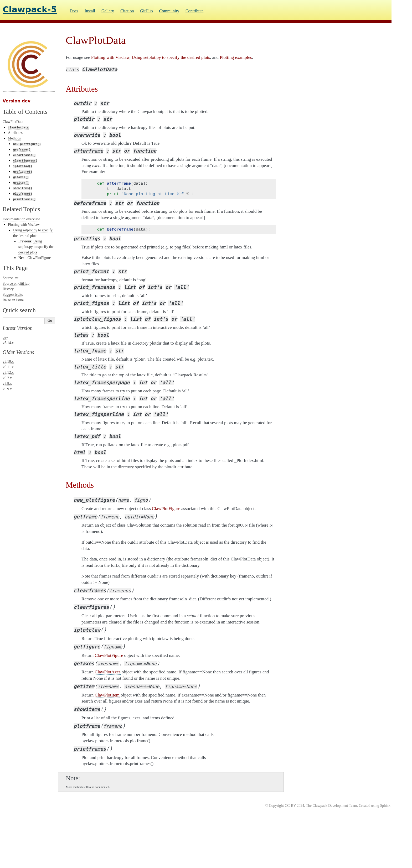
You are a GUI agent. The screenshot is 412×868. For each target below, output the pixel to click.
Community (169, 11)
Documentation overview (21, 219)
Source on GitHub (16, 284)
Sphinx (385, 806)
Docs (74, 11)
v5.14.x (8, 343)
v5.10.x (8, 362)
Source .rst (11, 278)
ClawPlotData (13, 122)
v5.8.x (7, 384)
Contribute (194, 11)
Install (90, 11)
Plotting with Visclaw (24, 225)
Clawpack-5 (30, 9)
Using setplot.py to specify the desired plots (36, 247)
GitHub (146, 11)
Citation (127, 11)
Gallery (108, 11)
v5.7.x (7, 378)
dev (5, 337)
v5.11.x (8, 367)
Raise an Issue (13, 300)
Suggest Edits (13, 295)
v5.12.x (8, 373)
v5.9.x (7, 389)
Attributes (15, 133)
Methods (14, 138)
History (8, 289)
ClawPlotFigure (39, 258)
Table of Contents (25, 112)
